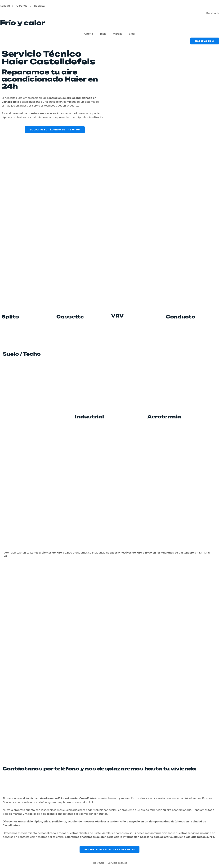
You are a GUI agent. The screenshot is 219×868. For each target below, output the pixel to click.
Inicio (103, 34)
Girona (89, 34)
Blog (132, 34)
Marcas (118, 34)
